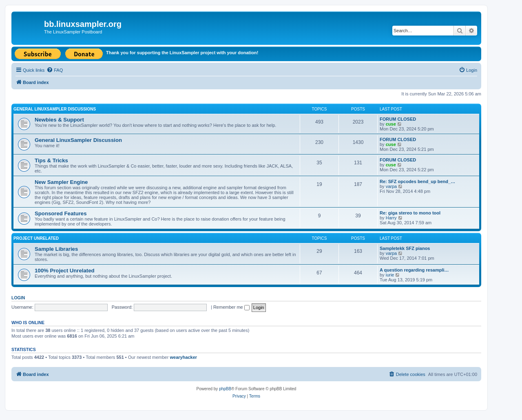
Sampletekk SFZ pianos (405, 248)
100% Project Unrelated (65, 271)
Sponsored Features (61, 213)
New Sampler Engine (61, 182)
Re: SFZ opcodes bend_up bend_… (417, 181)
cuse (391, 124)
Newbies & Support (59, 120)
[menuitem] (55, 70)
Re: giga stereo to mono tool (410, 213)
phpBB (225, 389)
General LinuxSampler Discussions (55, 109)
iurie (390, 275)
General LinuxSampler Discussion (78, 140)
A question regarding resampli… (414, 270)
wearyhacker (183, 357)
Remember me (231, 307)
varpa (391, 186)
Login (18, 298)
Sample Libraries (56, 249)
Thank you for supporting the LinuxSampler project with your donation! (182, 53)
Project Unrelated (36, 238)
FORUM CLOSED (398, 119)
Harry (391, 218)
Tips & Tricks (51, 160)
